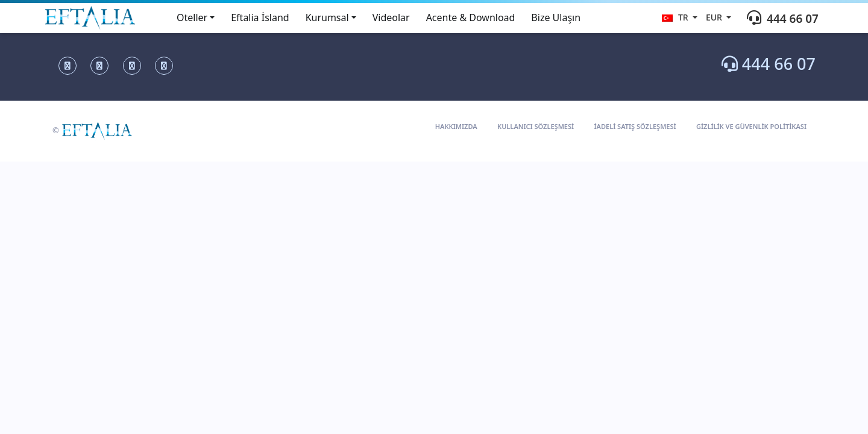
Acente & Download (471, 17)
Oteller (192, 17)
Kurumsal (327, 17)
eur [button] (715, 17)
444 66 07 (769, 64)
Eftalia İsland (260, 17)
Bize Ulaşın (556, 17)
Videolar (391, 17)
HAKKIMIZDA (456, 126)
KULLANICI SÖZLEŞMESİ (536, 126)
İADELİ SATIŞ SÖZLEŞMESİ (635, 126)
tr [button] (676, 17)
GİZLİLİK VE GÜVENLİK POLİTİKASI (751, 126)
